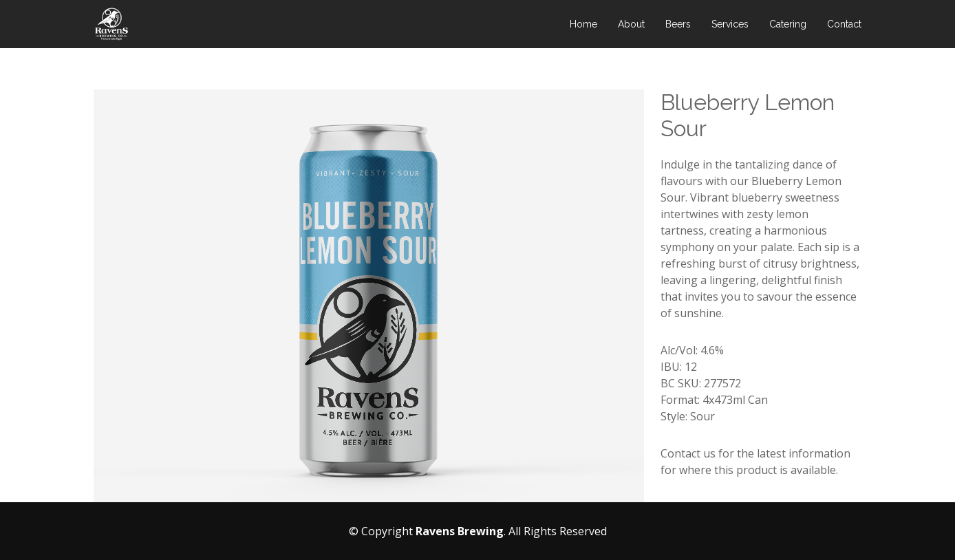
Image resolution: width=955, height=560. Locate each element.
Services (730, 24)
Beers (678, 24)
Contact (844, 24)
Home (583, 24)
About (631, 24)
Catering (788, 24)
